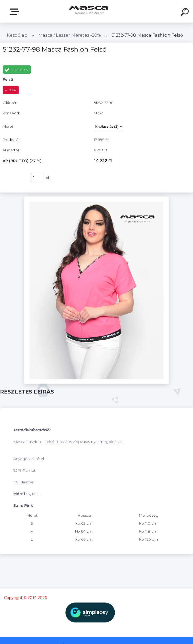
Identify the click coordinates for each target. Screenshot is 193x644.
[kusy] (37, 178)
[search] (186, 13)
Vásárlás (13, 178)
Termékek (15, 12)
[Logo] (89, 11)
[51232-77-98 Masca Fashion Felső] (97, 198)
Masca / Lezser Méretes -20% (70, 35)
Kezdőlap (17, 35)
